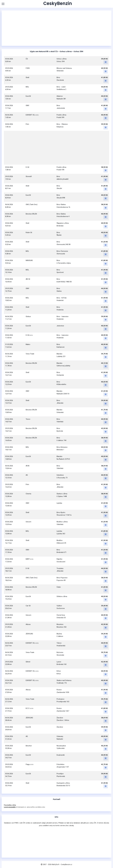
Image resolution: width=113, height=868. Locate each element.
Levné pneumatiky (10, 807)
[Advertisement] (56, 28)
